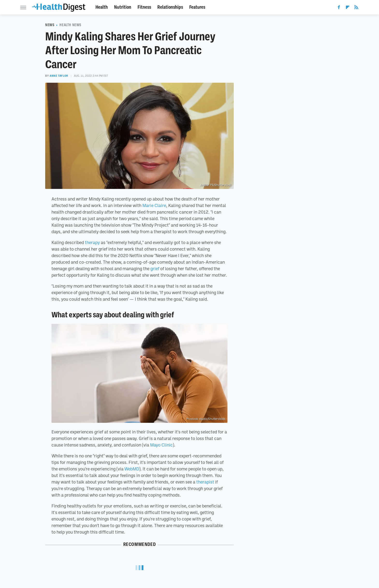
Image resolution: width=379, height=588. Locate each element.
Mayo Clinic (161, 445)
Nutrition (123, 7)
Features (197, 7)
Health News (70, 25)
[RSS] (356, 8)
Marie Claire (154, 205)
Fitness (144, 7)
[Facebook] (339, 8)
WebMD (132, 469)
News (50, 25)
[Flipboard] (348, 8)
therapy (92, 242)
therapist (205, 482)
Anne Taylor (59, 76)
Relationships (170, 7)
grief (155, 268)
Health (102, 7)
